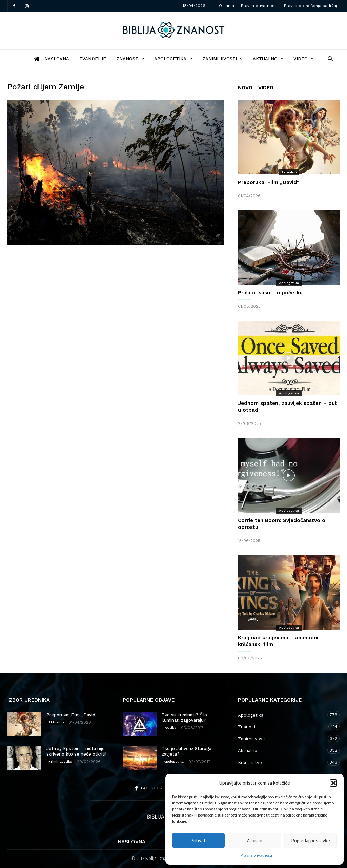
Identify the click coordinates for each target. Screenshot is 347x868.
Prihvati (199, 840)
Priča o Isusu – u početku (270, 293)
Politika (170, 728)
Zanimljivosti (222, 59)
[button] (333, 783)
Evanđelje (93, 59)
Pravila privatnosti (256, 855)
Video (303, 59)
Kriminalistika (60, 761)
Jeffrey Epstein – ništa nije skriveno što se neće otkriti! (76, 751)
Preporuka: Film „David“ (269, 182)
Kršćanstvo (282, 762)
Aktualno (268, 59)
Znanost (130, 59)
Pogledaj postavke (311, 840)
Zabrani (254, 840)
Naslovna (132, 842)
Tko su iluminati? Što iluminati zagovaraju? (184, 717)
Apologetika (173, 59)
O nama (227, 6)
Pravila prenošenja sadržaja (312, 6)
